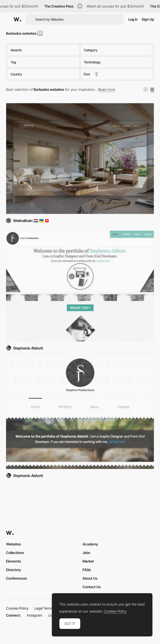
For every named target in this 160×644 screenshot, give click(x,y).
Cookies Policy (17, 608)
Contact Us (92, 587)
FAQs (87, 570)
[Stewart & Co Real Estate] (80, 159)
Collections (15, 553)
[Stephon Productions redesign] (80, 286)
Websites (13, 544)
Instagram (35, 615)
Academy (90, 544)
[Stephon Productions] (80, 414)
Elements (13, 561)
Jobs (86, 553)
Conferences (16, 578)
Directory (14, 570)
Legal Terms (44, 608)
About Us (90, 578)
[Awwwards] (17, 19)
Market (88, 561)
